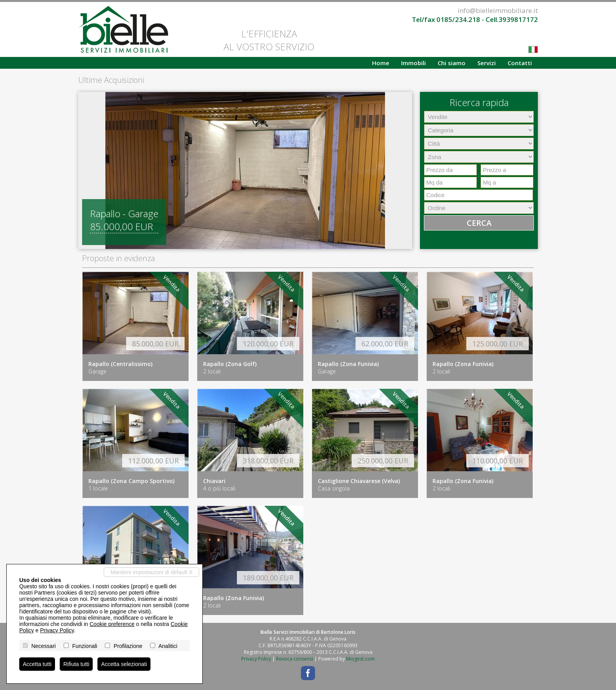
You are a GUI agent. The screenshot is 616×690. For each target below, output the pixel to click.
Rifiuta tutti (76, 664)
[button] (85, 170)
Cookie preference (112, 624)
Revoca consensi (295, 659)
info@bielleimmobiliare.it (498, 10)
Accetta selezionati (124, 664)
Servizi (487, 63)
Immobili (413, 63)
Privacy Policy (256, 659)
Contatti (520, 63)
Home (381, 63)
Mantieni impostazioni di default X (151, 572)
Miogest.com (360, 659)
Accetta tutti (37, 664)
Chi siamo (452, 63)
